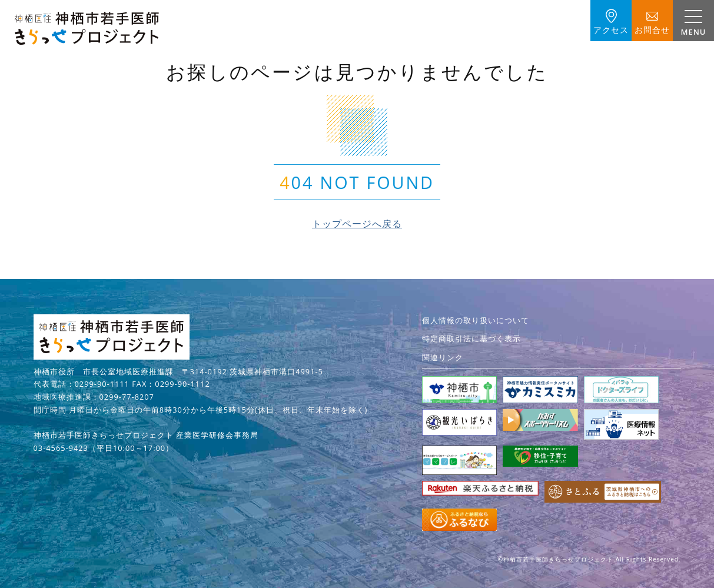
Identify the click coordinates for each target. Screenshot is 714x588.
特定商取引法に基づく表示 (471, 338)
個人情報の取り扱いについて (476, 320)
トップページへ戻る (357, 224)
